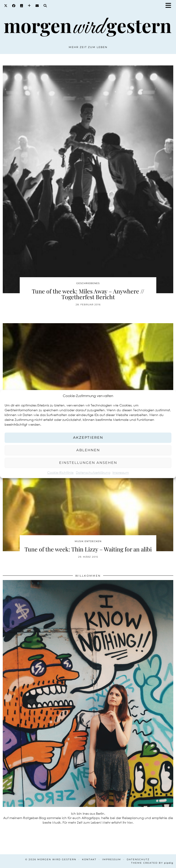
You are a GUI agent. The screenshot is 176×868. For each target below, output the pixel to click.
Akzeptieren (88, 437)
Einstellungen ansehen (88, 463)
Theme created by (152, 863)
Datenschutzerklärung (93, 472)
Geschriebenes (88, 283)
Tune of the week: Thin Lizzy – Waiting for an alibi (88, 549)
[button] (170, 6)
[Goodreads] (22, 6)
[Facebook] (14, 6)
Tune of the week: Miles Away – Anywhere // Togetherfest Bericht (88, 294)
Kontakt (89, 859)
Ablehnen (88, 450)
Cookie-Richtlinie (60, 472)
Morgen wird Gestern (57, 859)
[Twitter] (6, 6)
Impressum (121, 472)
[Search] (45, 6)
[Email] (37, 6)
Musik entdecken (88, 541)
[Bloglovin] (29, 6)
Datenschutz (138, 859)
